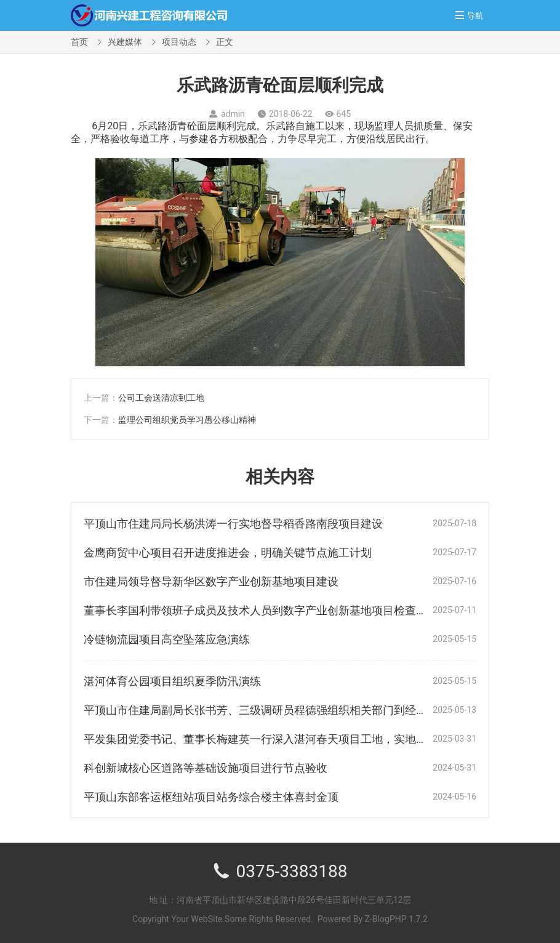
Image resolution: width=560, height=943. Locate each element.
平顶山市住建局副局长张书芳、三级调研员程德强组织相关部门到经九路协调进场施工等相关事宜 (322, 710)
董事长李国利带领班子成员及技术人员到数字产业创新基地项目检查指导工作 (272, 610)
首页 (79, 42)
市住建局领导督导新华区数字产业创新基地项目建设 (211, 581)
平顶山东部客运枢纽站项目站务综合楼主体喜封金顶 (211, 797)
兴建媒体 (125, 42)
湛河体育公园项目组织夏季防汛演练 (172, 681)
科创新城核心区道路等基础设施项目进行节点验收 (206, 768)
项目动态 (179, 42)
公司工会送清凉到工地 (161, 398)
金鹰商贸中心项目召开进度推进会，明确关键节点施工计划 (228, 552)
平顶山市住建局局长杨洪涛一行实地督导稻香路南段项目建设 (233, 524)
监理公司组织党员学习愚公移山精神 (187, 420)
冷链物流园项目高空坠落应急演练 (167, 639)
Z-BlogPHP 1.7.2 (396, 919)
